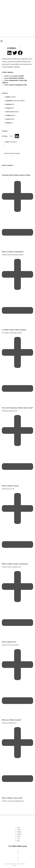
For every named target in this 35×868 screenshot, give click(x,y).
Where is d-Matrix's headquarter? (13, 252)
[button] (17, 37)
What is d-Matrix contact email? (12, 798)
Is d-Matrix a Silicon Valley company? (14, 330)
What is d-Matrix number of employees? (15, 564)
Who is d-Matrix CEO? (9, 642)
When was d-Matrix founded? (12, 720)
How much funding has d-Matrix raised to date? (17, 408)
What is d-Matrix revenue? (10, 486)
